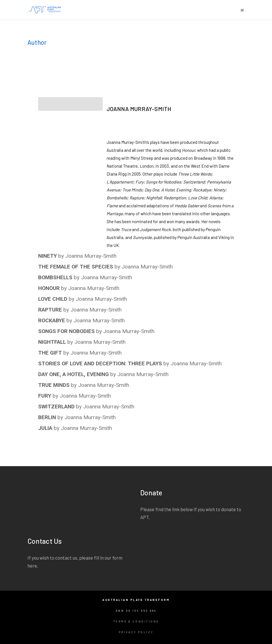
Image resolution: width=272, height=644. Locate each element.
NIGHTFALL (52, 342)
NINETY (48, 256)
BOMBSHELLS (55, 277)
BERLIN (47, 417)
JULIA (45, 428)
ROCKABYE (52, 320)
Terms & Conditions (136, 621)
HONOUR (49, 288)
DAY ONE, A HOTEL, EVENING (74, 374)
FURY (45, 396)
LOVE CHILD (53, 299)
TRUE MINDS (54, 385)
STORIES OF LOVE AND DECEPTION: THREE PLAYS (100, 363)
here (32, 566)
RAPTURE (50, 310)
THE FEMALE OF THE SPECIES (76, 267)
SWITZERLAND (56, 407)
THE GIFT (50, 353)
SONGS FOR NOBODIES (66, 331)
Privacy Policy (136, 632)
